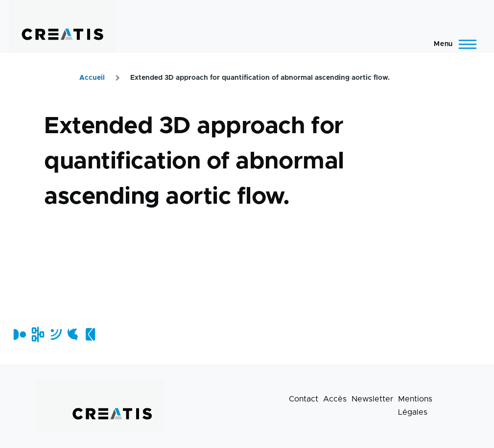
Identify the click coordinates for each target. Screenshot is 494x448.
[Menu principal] (452, 44)
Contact (304, 399)
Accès (335, 399)
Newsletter (372, 399)
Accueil (92, 78)
